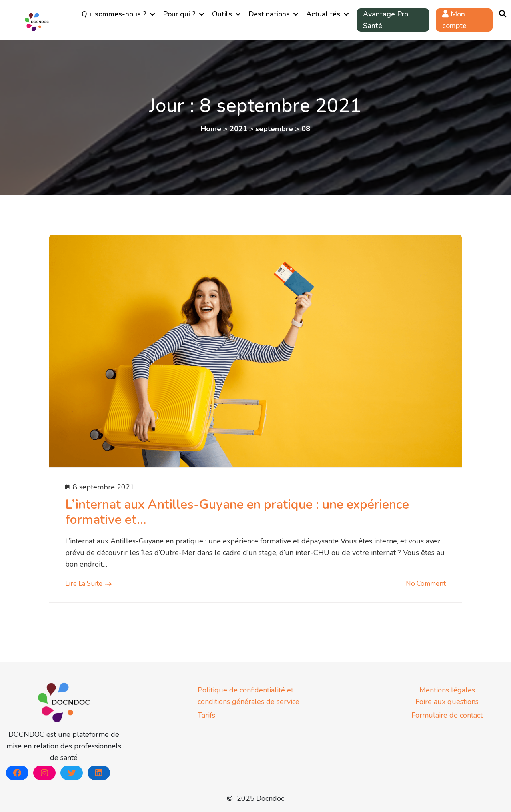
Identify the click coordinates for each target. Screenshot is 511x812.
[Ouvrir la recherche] (503, 14)
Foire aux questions (447, 702)
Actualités (323, 14)
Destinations (269, 14)
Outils (222, 14)
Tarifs (206, 715)
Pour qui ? (179, 14)
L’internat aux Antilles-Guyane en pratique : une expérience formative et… (237, 512)
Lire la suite (84, 584)
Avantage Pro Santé (386, 20)
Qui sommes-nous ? (114, 14)
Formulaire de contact (447, 715)
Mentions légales (447, 690)
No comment (426, 584)
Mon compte (454, 20)
